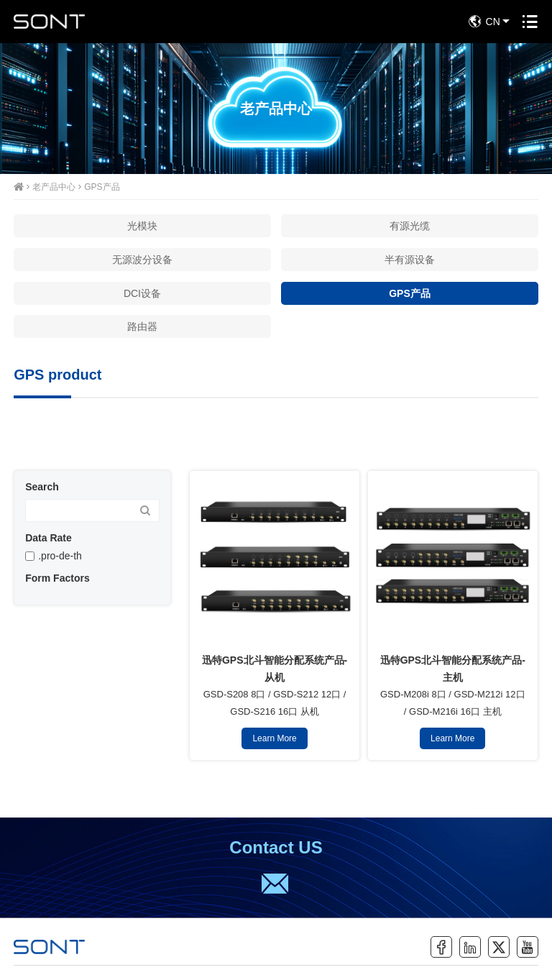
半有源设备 (410, 260)
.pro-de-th (60, 556)
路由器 (142, 326)
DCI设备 (142, 293)
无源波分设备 (142, 260)
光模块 (142, 226)
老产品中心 (54, 187)
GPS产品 (102, 187)
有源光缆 (410, 226)
